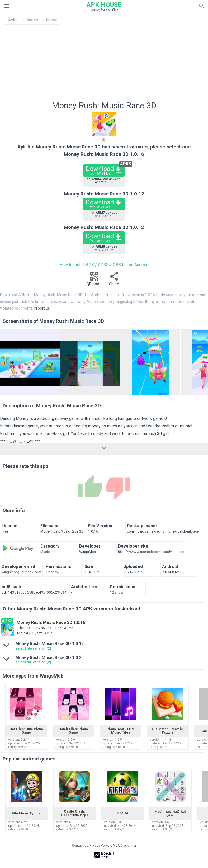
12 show (52, 572)
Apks (13, 20)
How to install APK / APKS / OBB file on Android (104, 265)
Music (52, 20)
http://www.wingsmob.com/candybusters (151, 552)
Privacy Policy (100, 846)
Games (32, 20)
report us (42, 308)
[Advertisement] (104, 64)
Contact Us (80, 846)
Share (114, 280)
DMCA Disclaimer (123, 846)
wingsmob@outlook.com (21, 572)
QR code (94, 280)
